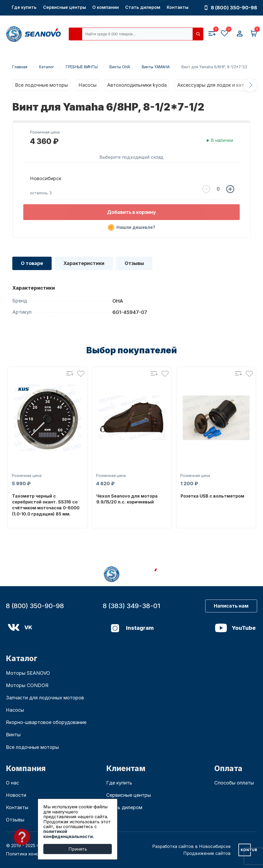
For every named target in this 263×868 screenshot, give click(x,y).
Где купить (24, 7)
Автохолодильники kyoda (137, 85)
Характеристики (84, 263)
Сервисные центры (64, 7)
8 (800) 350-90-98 (231, 8)
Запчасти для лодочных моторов (45, 698)
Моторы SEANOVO (28, 673)
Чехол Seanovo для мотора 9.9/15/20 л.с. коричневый (127, 499)
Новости (16, 795)
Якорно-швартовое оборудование (46, 722)
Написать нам (231, 606)
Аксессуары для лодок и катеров (216, 85)
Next (250, 85)
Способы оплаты (234, 783)
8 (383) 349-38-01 (131, 606)
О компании (106, 7)
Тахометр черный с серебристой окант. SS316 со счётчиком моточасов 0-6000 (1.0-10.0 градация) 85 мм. (46, 505)
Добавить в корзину (131, 212)
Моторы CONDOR (27, 685)
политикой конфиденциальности (68, 834)
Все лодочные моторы (41, 85)
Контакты (178, 7)
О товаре (32, 263)
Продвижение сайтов (207, 853)
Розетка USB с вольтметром (212, 496)
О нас (12, 783)
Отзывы (134, 263)
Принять (78, 849)
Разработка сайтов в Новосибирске (191, 846)
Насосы (87, 85)
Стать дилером (143, 7)
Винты (13, 735)
